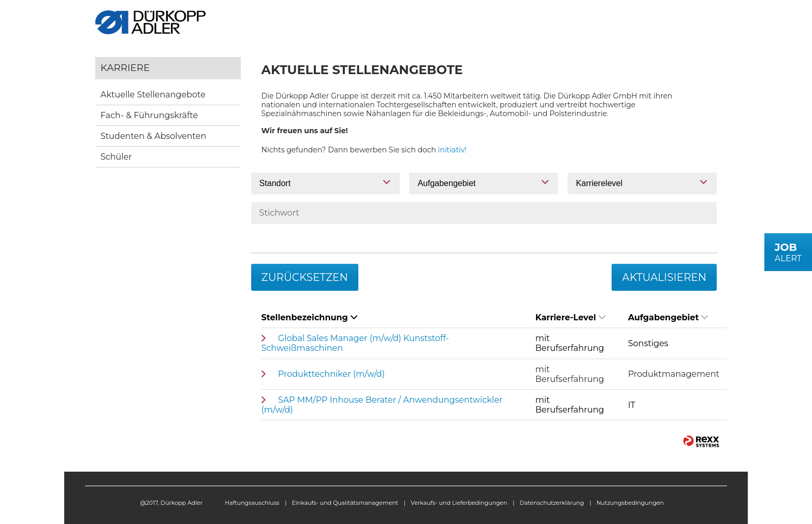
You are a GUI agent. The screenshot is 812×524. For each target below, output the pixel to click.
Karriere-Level (570, 317)
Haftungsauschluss (252, 503)
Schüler (116, 157)
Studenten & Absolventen (153, 136)
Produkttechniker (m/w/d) (331, 374)
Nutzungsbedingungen (630, 503)
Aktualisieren (664, 277)
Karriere (125, 68)
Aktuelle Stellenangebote (153, 95)
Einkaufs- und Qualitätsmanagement (345, 503)
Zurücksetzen (305, 277)
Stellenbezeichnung (309, 317)
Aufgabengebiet (668, 317)
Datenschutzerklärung (552, 503)
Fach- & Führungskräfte (149, 115)
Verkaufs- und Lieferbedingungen (459, 503)
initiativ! (452, 150)
